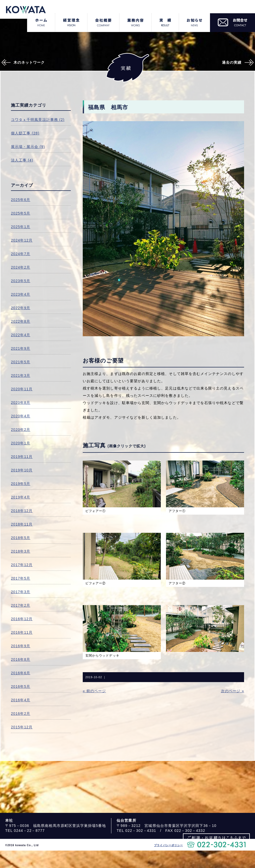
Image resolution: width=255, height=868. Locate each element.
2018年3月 (21, 551)
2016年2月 (21, 714)
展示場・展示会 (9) (28, 147)
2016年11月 (22, 632)
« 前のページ (94, 691)
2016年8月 (21, 659)
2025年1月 (21, 227)
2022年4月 (21, 335)
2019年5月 (21, 484)
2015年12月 (22, 727)
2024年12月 (22, 240)
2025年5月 (21, 213)
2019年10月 (22, 470)
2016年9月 (21, 646)
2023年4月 (21, 294)
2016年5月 (21, 686)
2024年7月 (21, 254)
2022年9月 (21, 308)
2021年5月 (21, 362)
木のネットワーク (29, 62)
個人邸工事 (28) (25, 133)
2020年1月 (21, 443)
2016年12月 (22, 619)
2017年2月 (21, 605)
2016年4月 (21, 700)
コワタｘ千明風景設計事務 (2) (38, 120)
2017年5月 (21, 578)
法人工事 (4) (22, 160)
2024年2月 (21, 267)
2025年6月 (21, 200)
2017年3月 (21, 592)
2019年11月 (22, 457)
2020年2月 (21, 430)
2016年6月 (21, 673)
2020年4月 (21, 416)
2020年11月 (22, 389)
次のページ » (232, 691)
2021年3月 (21, 375)
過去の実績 (232, 62)
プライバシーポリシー (168, 845)
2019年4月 (21, 497)
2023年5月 (21, 281)
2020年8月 (21, 403)
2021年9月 (21, 348)
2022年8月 (21, 321)
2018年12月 (22, 511)
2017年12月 (22, 565)
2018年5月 (21, 538)
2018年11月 (22, 524)
